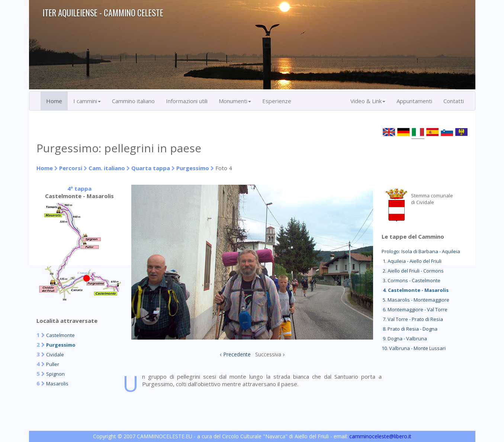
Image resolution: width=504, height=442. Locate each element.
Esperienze (277, 101)
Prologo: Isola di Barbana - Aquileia (421, 251)
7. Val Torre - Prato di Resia (412, 319)
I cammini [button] (87, 101)
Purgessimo (193, 168)
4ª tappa (79, 188)
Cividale (55, 354)
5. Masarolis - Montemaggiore (415, 300)
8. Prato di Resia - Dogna (410, 329)
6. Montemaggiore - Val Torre (415, 309)
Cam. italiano (107, 168)
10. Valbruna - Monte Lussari (414, 348)
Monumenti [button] (235, 101)
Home (54, 101)
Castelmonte (60, 335)
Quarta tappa (151, 168)
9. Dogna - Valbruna (404, 338)
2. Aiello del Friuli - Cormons (413, 271)
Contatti (454, 101)
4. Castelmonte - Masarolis (415, 290)
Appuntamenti (414, 101)
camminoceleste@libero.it (380, 436)
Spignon (55, 374)
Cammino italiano (133, 101)
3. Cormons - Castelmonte (411, 280)
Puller (53, 364)
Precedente (237, 354)
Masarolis (57, 384)
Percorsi (71, 168)
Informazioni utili (187, 101)
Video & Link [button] (368, 101)
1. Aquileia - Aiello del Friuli (412, 261)
